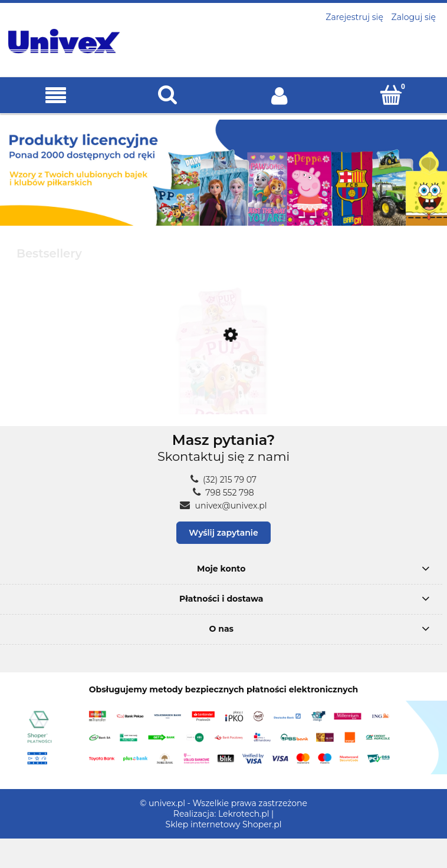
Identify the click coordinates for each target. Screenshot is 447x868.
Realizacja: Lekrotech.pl (221, 814)
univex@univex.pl (223, 506)
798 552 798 (224, 493)
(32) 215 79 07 (224, 480)
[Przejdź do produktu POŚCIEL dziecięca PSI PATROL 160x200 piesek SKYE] (224, 390)
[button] (56, 96)
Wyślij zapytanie (223, 533)
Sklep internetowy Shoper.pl (224, 824)
